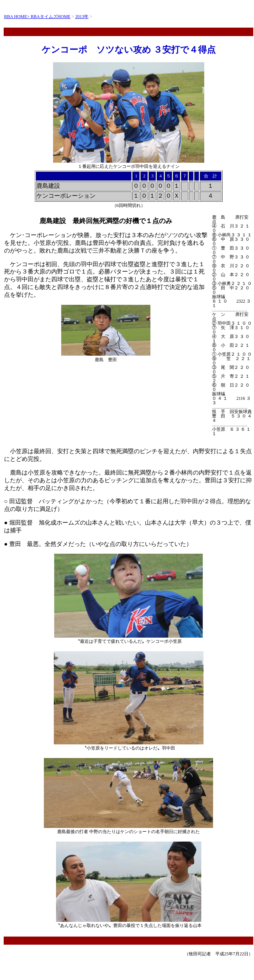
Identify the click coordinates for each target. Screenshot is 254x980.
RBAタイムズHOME (51, 17)
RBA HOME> (17, 17)
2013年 (82, 17)
